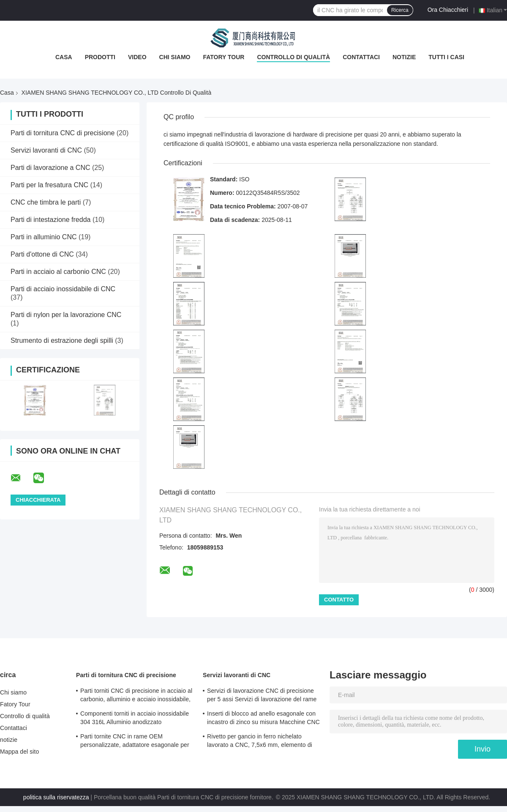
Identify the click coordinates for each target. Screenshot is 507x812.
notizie (404, 57)
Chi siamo (175, 57)
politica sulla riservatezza (56, 797)
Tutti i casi (446, 57)
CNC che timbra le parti (46, 202)
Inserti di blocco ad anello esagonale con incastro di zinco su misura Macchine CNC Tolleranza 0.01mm (263, 719)
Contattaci (361, 57)
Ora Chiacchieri (448, 10)
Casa (64, 57)
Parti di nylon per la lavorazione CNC (66, 315)
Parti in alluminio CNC (44, 237)
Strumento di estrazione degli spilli (62, 340)
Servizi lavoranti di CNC (46, 150)
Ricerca (400, 10)
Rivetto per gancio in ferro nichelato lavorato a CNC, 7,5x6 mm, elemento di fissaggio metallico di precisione (260, 742)
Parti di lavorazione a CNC (50, 168)
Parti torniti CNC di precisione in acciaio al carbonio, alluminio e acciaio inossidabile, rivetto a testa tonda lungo (136, 696)
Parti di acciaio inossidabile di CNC (63, 289)
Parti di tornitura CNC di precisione (63, 133)
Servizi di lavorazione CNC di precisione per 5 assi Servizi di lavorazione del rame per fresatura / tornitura (262, 696)
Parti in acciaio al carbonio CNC (58, 272)
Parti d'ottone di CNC (42, 254)
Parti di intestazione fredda (50, 220)
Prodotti (100, 57)
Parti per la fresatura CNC (49, 185)
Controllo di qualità (293, 57)
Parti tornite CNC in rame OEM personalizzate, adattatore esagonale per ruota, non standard (135, 742)
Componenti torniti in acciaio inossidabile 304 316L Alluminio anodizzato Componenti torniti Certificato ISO (135, 719)
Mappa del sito (19, 752)
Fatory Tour (224, 57)
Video (137, 57)
